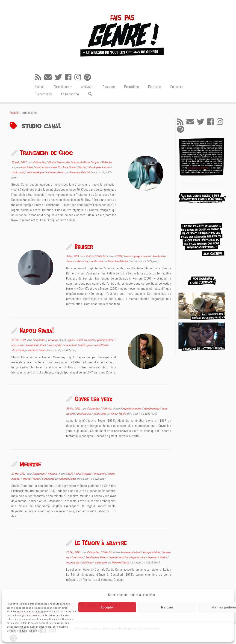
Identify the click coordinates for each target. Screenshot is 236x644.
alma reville (100, 474)
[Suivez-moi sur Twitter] (60, 77)
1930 (70, 474)
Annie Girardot (70, 167)
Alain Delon (27, 167)
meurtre (27, 479)
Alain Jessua (42, 167)
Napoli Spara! (37, 330)
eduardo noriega (152, 409)
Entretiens (132, 87)
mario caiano (71, 345)
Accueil (40, 87)
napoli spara (86, 345)
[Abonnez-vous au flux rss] (40, 77)
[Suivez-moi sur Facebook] (70, 77)
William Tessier (118, 414)
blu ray (83, 167)
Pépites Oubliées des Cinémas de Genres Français (74, 162)
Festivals (155, 87)
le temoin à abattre (157, 557)
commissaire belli (132, 552)
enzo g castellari (152, 552)
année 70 (56, 167)
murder (36, 479)
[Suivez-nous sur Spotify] (89, 77)
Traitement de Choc (46, 153)
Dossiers (109, 87)
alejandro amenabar (132, 409)
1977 (71, 340)
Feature (90, 256)
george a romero (142, 256)
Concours (177, 87)
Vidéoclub (107, 162)
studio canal (18, 172)
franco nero (77, 557)
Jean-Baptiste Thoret (36, 345)
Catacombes (40, 162)
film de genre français (99, 167)
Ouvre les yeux (94, 399)
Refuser (167, 607)
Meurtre (30, 464)
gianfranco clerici (106, 340)
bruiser (128, 256)
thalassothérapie (35, 172)
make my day (82, 261)
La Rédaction (70, 94)
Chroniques (63, 87)
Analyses (87, 87)
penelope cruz (84, 414)
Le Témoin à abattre (101, 543)
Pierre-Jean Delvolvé (79, 172)
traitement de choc (56, 172)
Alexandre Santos (37, 350)
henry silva (17, 345)
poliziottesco (101, 345)
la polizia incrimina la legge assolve (127, 557)
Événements (43, 94)
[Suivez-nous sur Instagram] (79, 77)
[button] (90, 94)
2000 (119, 256)
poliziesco (87, 563)
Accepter (107, 607)
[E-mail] (49, 77)
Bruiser (84, 247)
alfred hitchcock (84, 474)
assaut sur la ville (86, 340)
